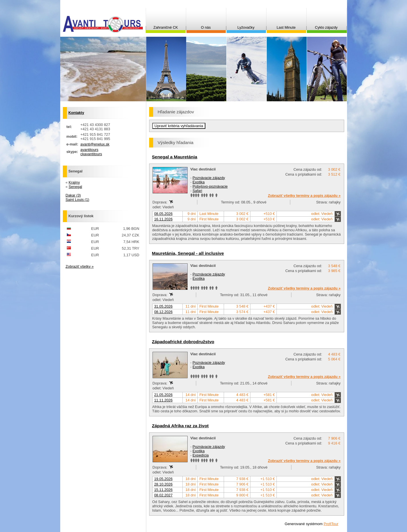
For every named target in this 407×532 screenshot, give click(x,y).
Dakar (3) (73, 195)
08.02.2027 (163, 495)
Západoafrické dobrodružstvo (183, 342)
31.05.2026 (163, 306)
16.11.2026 (163, 219)
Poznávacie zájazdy (209, 178)
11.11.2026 (163, 400)
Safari (197, 191)
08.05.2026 (163, 214)
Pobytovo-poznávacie (210, 186)
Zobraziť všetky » (80, 266)
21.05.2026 (163, 395)
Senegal (75, 187)
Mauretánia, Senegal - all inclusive (188, 253)
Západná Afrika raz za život (180, 426)
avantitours (89, 150)
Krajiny (74, 182)
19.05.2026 (163, 479)
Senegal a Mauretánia (175, 157)
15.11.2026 (163, 490)
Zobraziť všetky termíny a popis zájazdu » (304, 196)
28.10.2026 (163, 484)
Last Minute (286, 27)
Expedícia (200, 455)
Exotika (198, 182)
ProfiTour (331, 524)
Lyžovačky (246, 27)
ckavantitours (91, 154)
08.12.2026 (163, 312)
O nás (206, 27)
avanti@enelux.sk (95, 144)
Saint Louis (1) (78, 200)
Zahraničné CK (166, 27)
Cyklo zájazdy (326, 27)
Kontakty (76, 113)
